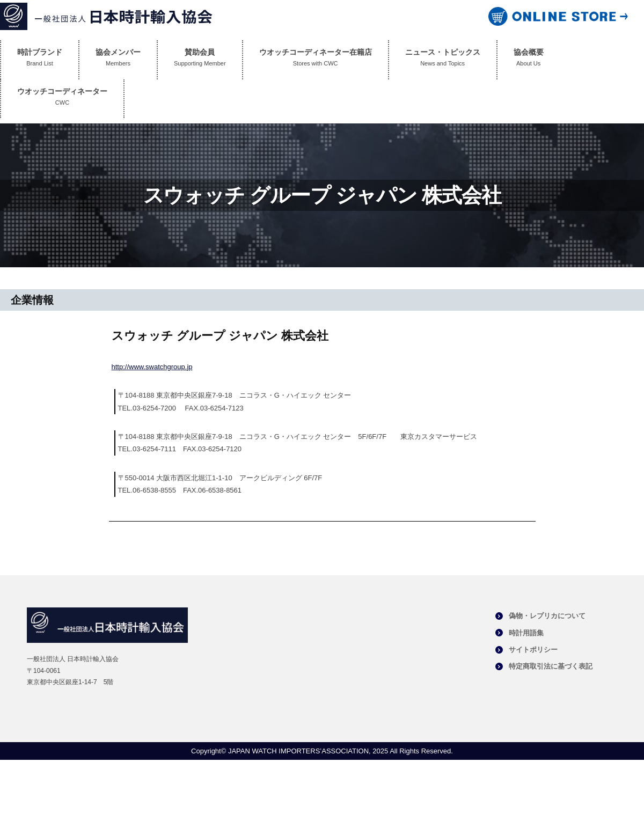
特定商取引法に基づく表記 (551, 666)
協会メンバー (118, 60)
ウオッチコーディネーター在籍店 (316, 60)
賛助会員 (200, 60)
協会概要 (529, 60)
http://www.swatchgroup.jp (152, 367)
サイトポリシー (533, 650)
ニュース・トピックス (443, 60)
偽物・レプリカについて (547, 616)
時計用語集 (526, 633)
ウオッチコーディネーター (62, 99)
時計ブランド (40, 60)
